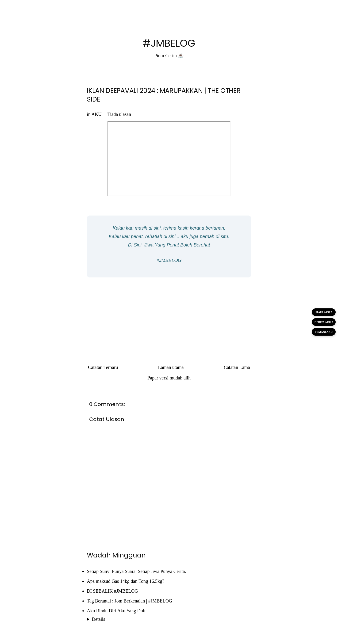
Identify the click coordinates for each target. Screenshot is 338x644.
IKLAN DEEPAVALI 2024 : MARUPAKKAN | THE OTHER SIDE (164, 95)
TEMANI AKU (324, 332)
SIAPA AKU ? (324, 312)
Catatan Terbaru (103, 367)
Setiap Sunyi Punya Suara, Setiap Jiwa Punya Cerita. (136, 571)
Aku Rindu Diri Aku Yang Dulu (117, 611)
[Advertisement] (169, 315)
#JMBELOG (169, 43)
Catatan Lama (237, 367)
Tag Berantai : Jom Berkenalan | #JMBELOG (130, 601)
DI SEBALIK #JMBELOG (112, 591)
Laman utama (171, 367)
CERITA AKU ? (324, 322)
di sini (155, 228)
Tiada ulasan (119, 114)
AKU (96, 114)
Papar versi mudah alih (169, 378)
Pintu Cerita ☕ (169, 56)
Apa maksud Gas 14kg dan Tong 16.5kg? (126, 581)
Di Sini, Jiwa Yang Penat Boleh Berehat (169, 245)
